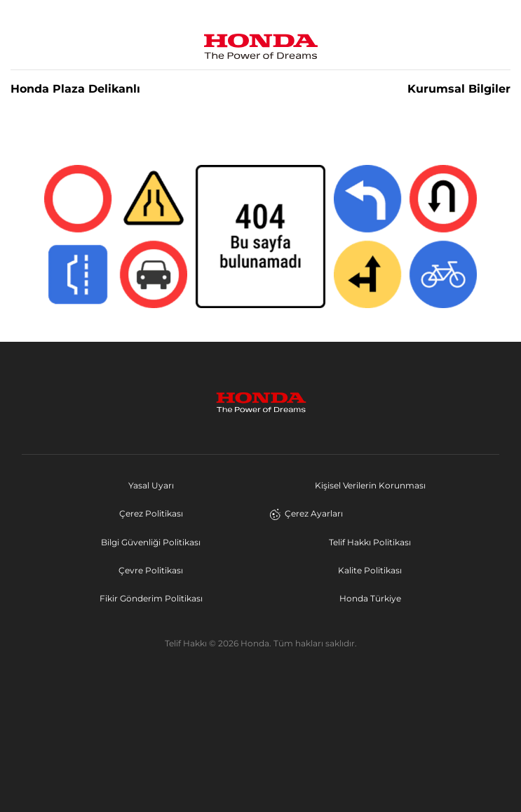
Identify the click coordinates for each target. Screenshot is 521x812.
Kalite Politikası (370, 570)
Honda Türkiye (370, 598)
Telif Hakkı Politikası (370, 542)
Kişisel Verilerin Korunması (370, 485)
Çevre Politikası (151, 570)
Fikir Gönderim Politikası (151, 598)
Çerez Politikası (151, 513)
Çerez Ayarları (306, 514)
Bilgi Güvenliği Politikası (151, 542)
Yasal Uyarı (151, 485)
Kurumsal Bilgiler (459, 89)
